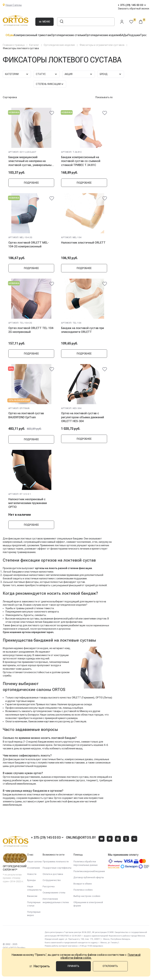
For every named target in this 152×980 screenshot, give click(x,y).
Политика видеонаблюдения (89, 871)
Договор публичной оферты (89, 877)
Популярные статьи (34, 904)
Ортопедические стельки (68, 35)
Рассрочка (49, 886)
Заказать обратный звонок (134, 9)
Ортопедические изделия (103, 35)
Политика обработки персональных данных (85, 863)
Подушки (134, 35)
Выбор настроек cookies (87, 896)
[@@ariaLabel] (52, 113)
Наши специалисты (34, 888)
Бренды (31, 880)
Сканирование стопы (54, 893)
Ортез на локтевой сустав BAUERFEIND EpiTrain (26, 415)
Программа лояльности (56, 862)
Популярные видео (34, 914)
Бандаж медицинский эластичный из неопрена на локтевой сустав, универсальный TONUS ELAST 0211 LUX (31, 161)
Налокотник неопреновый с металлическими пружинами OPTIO (28, 503)
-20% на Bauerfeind (19, 400)
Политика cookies (83, 890)
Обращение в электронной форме (88, 904)
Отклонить (110, 966)
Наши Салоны (14, 5)
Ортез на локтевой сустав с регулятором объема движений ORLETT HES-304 (83, 417)
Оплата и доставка (53, 874)
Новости (32, 874)
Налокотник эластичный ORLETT (83, 243)
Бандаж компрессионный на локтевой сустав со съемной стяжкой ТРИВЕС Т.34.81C (81, 161)
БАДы (124, 35)
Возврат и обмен (83, 884)
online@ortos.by (81, 837)
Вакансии (32, 896)
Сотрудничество (52, 880)
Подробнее (31, 183)
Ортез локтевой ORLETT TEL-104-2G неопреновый (31, 330)
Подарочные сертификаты (57, 868)
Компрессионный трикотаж (32, 35)
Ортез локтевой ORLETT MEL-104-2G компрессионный (29, 245)
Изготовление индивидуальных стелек (56, 901)
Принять (73, 966)
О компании (34, 868)
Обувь (10, 35)
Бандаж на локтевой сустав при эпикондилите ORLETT (83, 330)
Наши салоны (34, 862)
